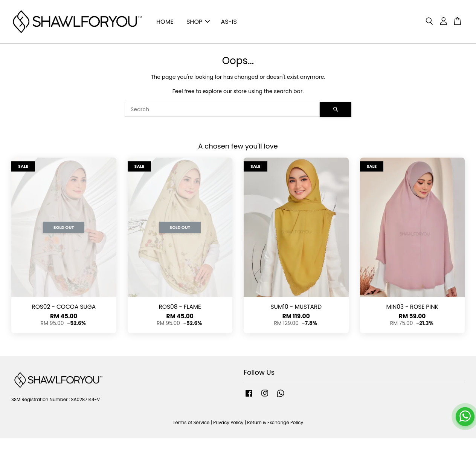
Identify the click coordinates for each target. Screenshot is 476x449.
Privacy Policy (228, 423)
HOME (165, 22)
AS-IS (229, 22)
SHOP (198, 22)
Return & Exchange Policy (275, 423)
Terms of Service (191, 423)
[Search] (222, 109)
